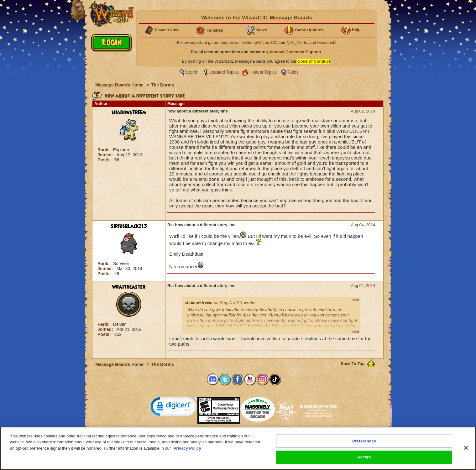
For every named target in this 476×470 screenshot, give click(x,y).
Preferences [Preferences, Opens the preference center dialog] (364, 442)
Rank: (104, 150)
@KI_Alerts (297, 42)
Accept (364, 458)
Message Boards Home (120, 85)
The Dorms (162, 85)
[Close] (466, 448)
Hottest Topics (263, 72)
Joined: (106, 155)
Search (192, 72)
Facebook (326, 42)
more (355, 300)
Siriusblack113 (129, 226)
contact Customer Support (296, 52)
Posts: (105, 160)
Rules (293, 72)
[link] (174, 408)
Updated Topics (224, 72)
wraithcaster (129, 287)
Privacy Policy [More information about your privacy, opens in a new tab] (187, 449)
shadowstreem (129, 112)
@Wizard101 (266, 42)
